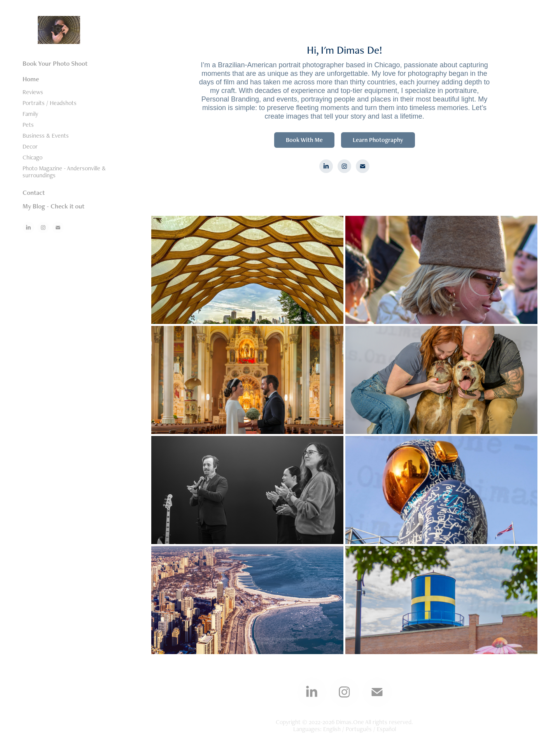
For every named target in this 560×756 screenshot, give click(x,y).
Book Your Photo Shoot (55, 63)
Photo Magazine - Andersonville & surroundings (64, 172)
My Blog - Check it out (53, 206)
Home (31, 79)
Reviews (33, 92)
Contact (34, 192)
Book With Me (304, 140)
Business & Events (46, 136)
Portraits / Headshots (50, 103)
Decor (30, 146)
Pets (28, 125)
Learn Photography (378, 140)
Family (30, 114)
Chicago (32, 157)
